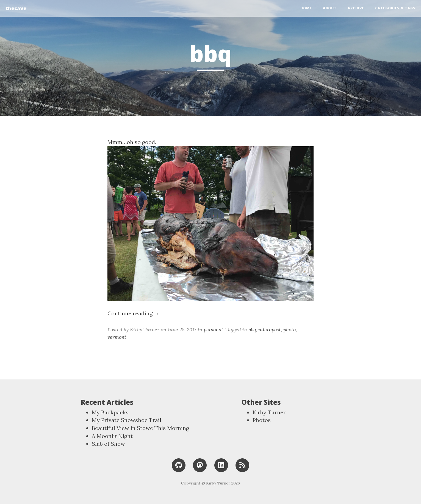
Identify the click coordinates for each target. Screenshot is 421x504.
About (330, 8)
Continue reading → (133, 313)
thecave (16, 8)
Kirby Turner (269, 412)
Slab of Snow (108, 444)
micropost (270, 330)
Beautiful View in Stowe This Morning (140, 428)
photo (290, 330)
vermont (117, 337)
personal (213, 330)
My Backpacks (110, 412)
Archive (356, 8)
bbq (252, 330)
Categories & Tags (395, 8)
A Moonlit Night (112, 436)
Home (306, 8)
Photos (262, 420)
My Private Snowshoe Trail (127, 420)
